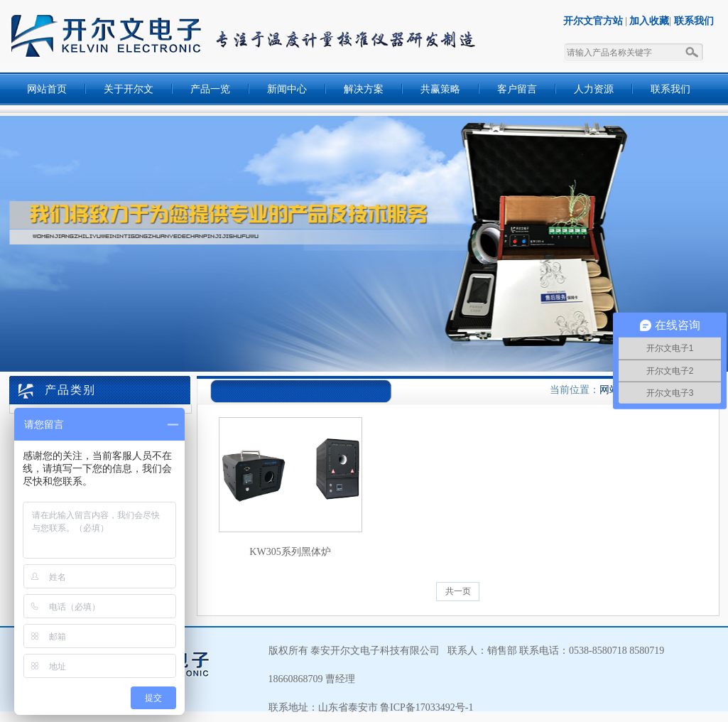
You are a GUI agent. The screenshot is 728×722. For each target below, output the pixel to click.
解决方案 (364, 89)
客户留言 (517, 89)
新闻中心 (287, 89)
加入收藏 (649, 21)
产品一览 (210, 89)
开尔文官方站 (593, 21)
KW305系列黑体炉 (290, 552)
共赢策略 (440, 89)
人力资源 (594, 89)
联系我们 (694, 21)
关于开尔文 (129, 89)
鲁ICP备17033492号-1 (426, 707)
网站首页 (47, 89)
